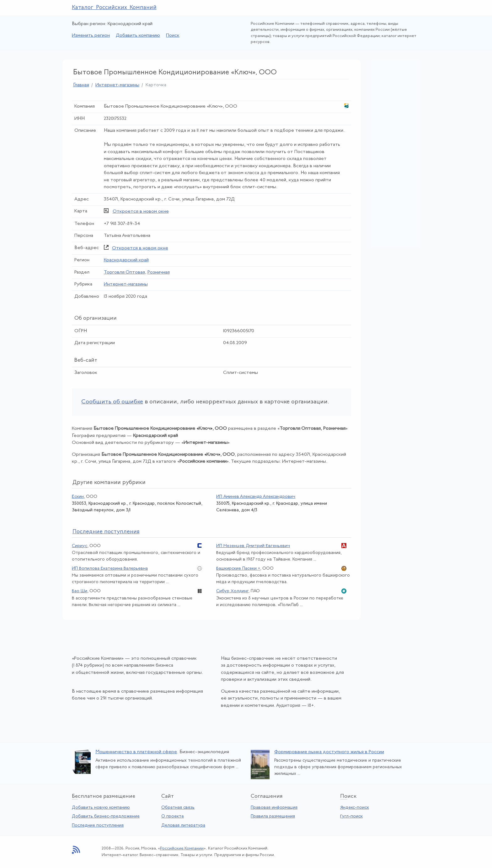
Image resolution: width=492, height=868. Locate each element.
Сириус (80, 546)
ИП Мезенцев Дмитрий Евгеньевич (253, 546)
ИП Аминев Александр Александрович (256, 497)
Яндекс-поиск (355, 808)
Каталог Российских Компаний (114, 8)
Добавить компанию (138, 36)
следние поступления (106, 532)
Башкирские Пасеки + (238, 569)
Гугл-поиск (351, 816)
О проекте (173, 816)
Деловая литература (183, 825)
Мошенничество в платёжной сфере (136, 752)
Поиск (173, 36)
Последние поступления (98, 825)
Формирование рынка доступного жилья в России (329, 752)
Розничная (159, 272)
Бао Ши (80, 591)
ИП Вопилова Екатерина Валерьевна (110, 569)
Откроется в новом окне (141, 212)
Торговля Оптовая (124, 272)
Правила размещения (273, 816)
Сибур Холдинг (232, 591)
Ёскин (78, 497)
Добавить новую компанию (101, 808)
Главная (81, 85)
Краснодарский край (126, 260)
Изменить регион (91, 36)
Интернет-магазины (117, 85)
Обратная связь (178, 808)
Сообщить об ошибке (112, 402)
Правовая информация (274, 808)
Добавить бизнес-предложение (106, 816)
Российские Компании (182, 848)
